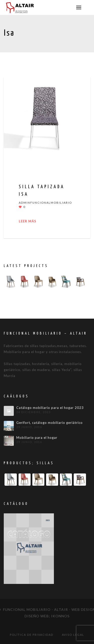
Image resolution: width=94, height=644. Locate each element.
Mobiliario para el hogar (37, 438)
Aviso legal (73, 635)
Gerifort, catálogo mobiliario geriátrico (50, 423)
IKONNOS (60, 616)
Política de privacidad (32, 635)
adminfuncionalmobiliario (45, 203)
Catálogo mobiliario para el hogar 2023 (50, 408)
